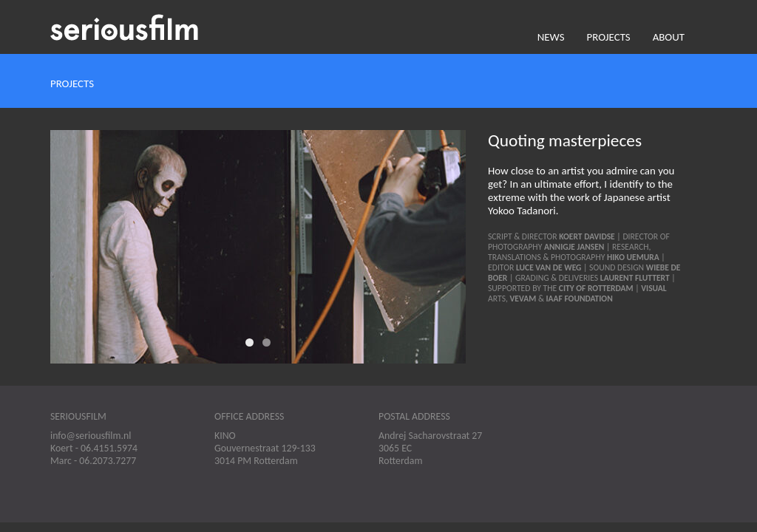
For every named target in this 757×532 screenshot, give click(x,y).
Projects (609, 37)
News (551, 37)
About (669, 37)
